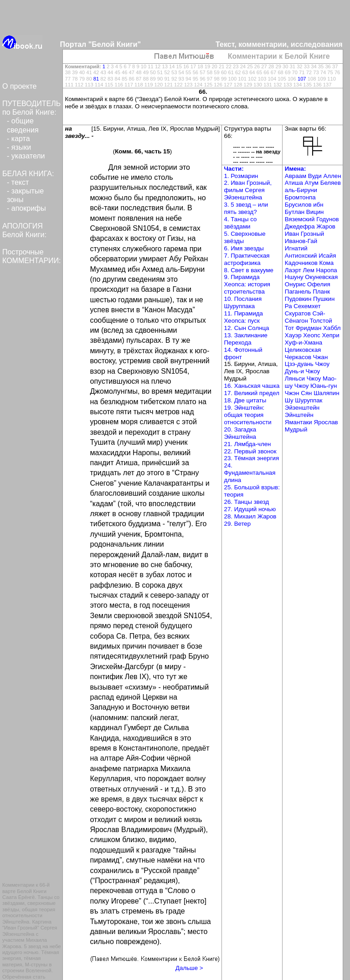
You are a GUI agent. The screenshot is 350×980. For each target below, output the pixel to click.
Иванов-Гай (301, 241)
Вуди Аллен (325, 176)
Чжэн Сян (299, 393)
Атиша (295, 183)
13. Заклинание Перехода (246, 339)
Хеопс (312, 335)
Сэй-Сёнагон (305, 317)
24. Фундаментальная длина (250, 473)
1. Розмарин (241, 176)
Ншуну (295, 277)
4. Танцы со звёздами (241, 223)
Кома (327, 263)
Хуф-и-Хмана (304, 343)
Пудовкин (299, 299)
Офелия (319, 284)
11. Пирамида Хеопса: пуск (244, 317)
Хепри (330, 335)
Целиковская (303, 350)
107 (302, 79)
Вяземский (301, 219)
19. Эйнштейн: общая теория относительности (248, 415)
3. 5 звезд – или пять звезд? (246, 208)
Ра (289, 306)
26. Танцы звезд (247, 502)
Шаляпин (326, 393)
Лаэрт (294, 270)
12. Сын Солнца (247, 328)
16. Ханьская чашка (252, 386)
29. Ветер (238, 524)
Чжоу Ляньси (302, 375)
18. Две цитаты (245, 400)
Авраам (296, 176)
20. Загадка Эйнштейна (240, 433)
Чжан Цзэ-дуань (306, 361)
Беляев (331, 183)
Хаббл (332, 328)
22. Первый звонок (250, 451)
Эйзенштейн (302, 408)
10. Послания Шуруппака (243, 302)
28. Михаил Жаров (250, 516)
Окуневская (321, 277)
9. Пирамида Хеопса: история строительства (247, 284)
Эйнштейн (299, 415)
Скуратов (299, 313)
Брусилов (299, 205)
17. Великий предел (252, 393)
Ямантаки (299, 422)
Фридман (309, 328)
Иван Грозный (304, 234)
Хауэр (294, 335)
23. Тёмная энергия (252, 458)
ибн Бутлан (304, 208)
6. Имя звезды (244, 248)
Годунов (328, 219)
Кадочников (302, 263)
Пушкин (324, 299)
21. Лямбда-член (248, 444)
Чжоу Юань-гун (316, 386)
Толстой (321, 321)
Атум (313, 183)
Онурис (296, 284)
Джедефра (301, 226)
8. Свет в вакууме (249, 270)
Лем (310, 270)
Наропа (326, 270)
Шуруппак (309, 400)
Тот (290, 328)
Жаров (326, 226)
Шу (290, 400)
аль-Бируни (301, 190)
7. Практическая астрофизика (247, 259)
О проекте (19, 86)
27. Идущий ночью (250, 509)
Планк (321, 292)
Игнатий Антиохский (302, 252)
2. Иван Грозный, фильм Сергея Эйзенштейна (248, 190)
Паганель (299, 292)
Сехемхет (307, 306)
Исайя (327, 256)
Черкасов (299, 357)
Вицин (315, 212)
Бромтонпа (300, 197)
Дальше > (189, 968)
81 (96, 79)
